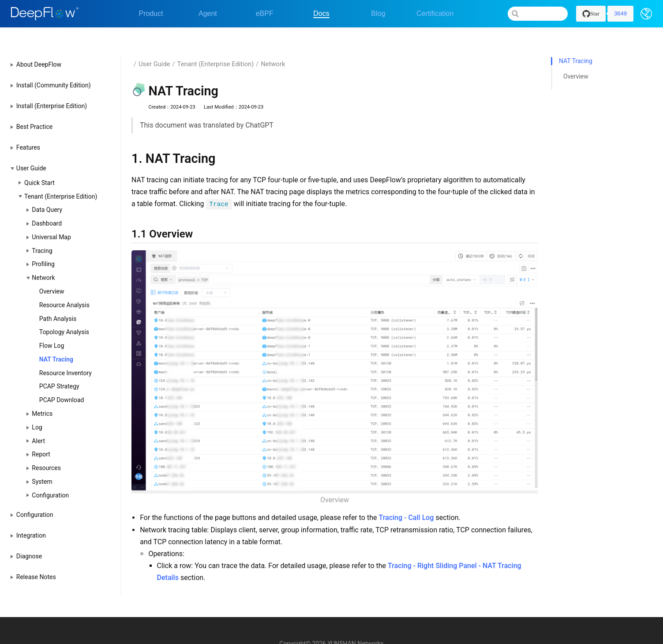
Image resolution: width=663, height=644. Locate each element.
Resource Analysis (64, 289)
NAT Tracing (56, 343)
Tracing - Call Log (406, 502)
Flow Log (52, 330)
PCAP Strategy (59, 371)
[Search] (538, 14)
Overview (52, 275)
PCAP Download (62, 384)
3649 (620, 13)
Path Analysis (58, 303)
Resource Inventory (66, 357)
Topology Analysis (64, 316)
